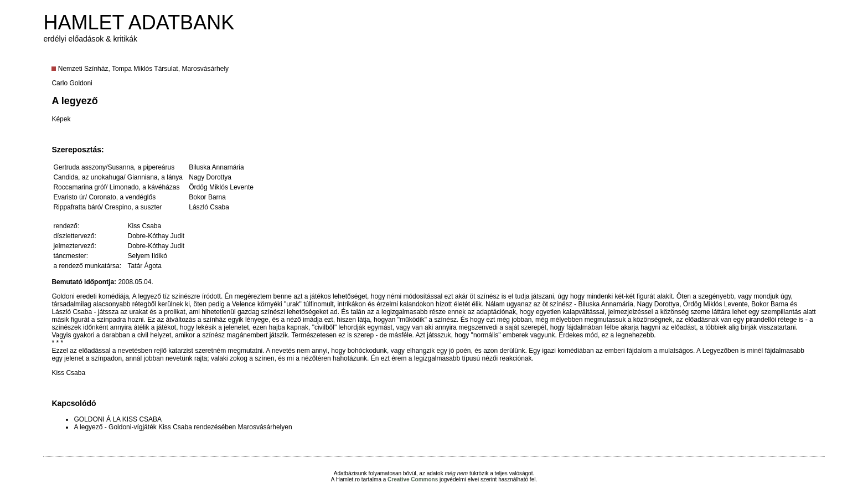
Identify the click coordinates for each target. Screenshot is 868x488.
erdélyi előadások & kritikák (90, 39)
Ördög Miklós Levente (221, 187)
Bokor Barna (207, 197)
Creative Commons (413, 479)
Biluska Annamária (216, 167)
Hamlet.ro (348, 479)
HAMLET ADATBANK (139, 22)
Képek (61, 119)
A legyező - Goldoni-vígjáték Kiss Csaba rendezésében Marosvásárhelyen (183, 427)
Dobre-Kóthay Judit (156, 236)
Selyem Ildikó (147, 256)
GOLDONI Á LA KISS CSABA (118, 419)
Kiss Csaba (144, 226)
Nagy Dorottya (210, 177)
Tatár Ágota (144, 266)
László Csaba (209, 207)
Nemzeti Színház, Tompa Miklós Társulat (118, 69)
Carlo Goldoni (72, 83)
